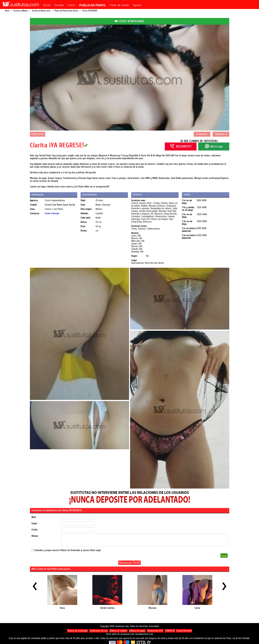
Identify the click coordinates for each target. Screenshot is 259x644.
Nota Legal (96, 550)
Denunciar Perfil (129, 563)
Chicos (71, 5)
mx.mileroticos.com (144, 634)
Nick (34, 517)
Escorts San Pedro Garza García (60, 205)
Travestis (59, 5)
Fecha (34, 530)
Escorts (47, 5)
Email (34, 524)
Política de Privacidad (70, 550)
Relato (35, 536)
